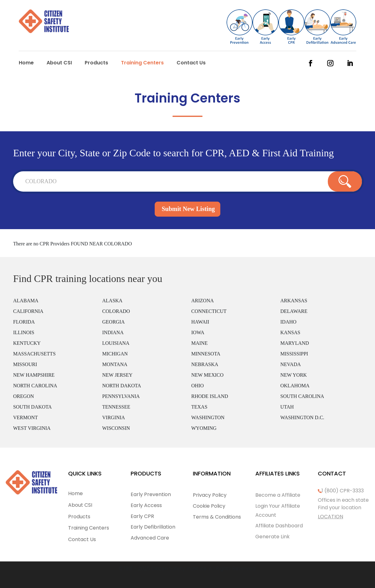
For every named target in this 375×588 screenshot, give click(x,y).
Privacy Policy (210, 495)
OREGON (24, 396)
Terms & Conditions (217, 517)
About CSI (59, 63)
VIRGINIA (114, 417)
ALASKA (112, 301)
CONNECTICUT (209, 311)
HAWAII (200, 322)
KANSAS (290, 332)
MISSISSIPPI (294, 354)
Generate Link (272, 537)
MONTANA (115, 364)
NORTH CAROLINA (35, 386)
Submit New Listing (188, 209)
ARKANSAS (294, 301)
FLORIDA (24, 322)
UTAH (287, 407)
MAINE (199, 343)
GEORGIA (113, 322)
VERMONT (25, 417)
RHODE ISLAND (210, 396)
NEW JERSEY (117, 375)
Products (96, 63)
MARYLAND (295, 343)
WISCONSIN (116, 428)
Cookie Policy (209, 506)
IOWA (198, 332)
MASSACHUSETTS (34, 354)
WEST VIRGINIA (32, 428)
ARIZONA (202, 301)
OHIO (197, 386)
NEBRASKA (205, 364)
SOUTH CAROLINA (302, 396)
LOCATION (330, 517)
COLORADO (116, 311)
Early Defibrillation (153, 527)
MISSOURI (25, 364)
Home (26, 63)
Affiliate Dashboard (279, 526)
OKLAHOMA (295, 386)
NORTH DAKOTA (122, 386)
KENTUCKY (27, 343)
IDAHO (288, 322)
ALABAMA (26, 301)
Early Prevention (151, 494)
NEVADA (290, 364)
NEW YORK (294, 375)
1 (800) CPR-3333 (343, 491)
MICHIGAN (115, 354)
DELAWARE (294, 311)
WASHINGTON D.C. (302, 417)
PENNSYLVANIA (121, 396)
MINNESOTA (206, 354)
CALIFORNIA (28, 311)
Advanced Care (150, 538)
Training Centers (142, 63)
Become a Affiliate (278, 495)
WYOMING (204, 428)
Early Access (146, 505)
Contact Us (191, 63)
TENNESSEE (116, 407)
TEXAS (199, 407)
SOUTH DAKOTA (32, 407)
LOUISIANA (116, 343)
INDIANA (113, 332)
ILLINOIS (24, 332)
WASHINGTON (208, 417)
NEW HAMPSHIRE (34, 375)
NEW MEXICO (207, 375)
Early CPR (142, 516)
